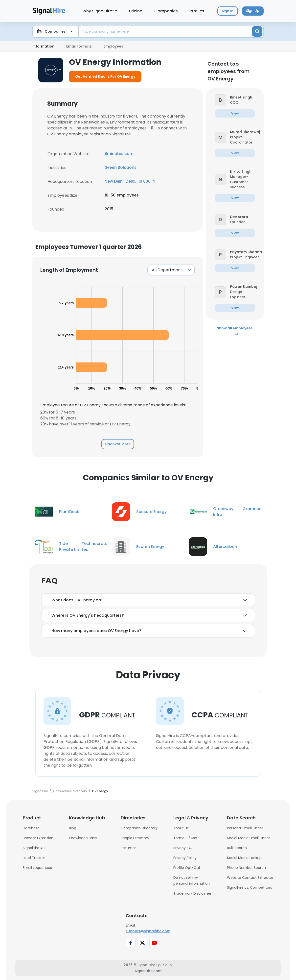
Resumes (129, 848)
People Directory (135, 838)
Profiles (197, 11)
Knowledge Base (83, 838)
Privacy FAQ (183, 848)
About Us (181, 828)
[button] (220, 100)
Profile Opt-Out (187, 868)
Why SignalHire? (98, 11)
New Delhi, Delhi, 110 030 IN (130, 181)
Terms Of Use (185, 838)
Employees (113, 46)
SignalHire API (34, 848)
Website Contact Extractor (250, 878)
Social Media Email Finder (249, 838)
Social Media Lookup (244, 858)
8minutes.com (119, 154)
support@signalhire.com (148, 931)
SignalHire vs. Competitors (250, 887)
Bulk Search (237, 848)
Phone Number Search (246, 868)
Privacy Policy (185, 858)
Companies (166, 11)
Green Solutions (121, 167)
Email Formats (79, 46)
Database (31, 828)
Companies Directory (139, 828)
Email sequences (37, 868)
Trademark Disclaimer (192, 893)
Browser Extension (38, 838)
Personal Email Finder (245, 828)
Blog (73, 828)
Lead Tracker (34, 858)
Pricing (136, 11)
